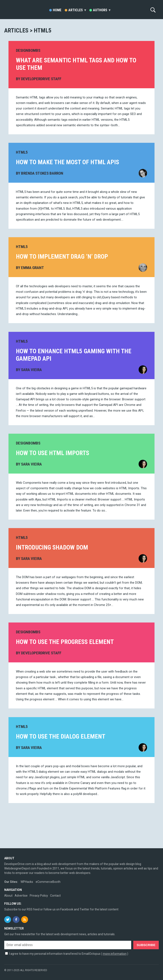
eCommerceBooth (48, 882)
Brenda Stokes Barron (42, 173)
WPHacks (27, 882)
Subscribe (146, 945)
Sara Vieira (31, 369)
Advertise (21, 896)
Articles (77, 10)
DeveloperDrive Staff (41, 79)
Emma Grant (32, 268)
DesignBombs (28, 50)
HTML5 (22, 152)
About (8, 896)
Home (57, 10)
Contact (55, 896)
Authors (102, 10)
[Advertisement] (81, 830)
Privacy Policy (39, 896)
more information (115, 954)
